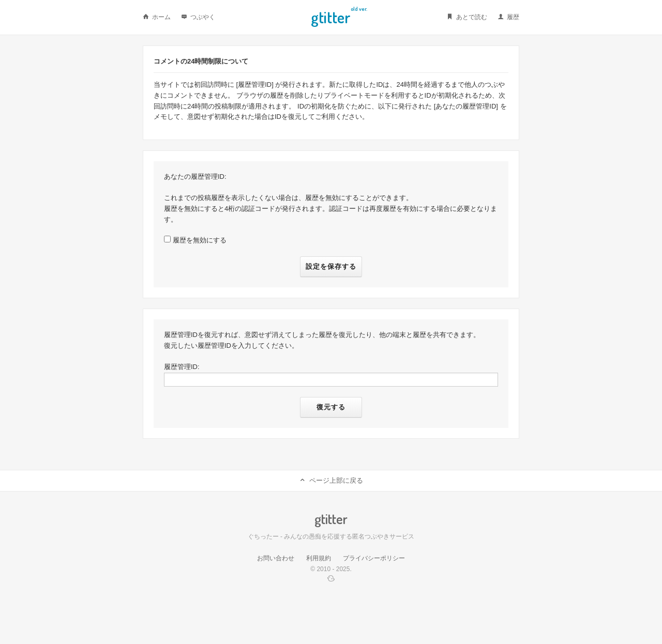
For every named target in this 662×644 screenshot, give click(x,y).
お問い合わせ (276, 558)
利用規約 (319, 558)
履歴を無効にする (200, 240)
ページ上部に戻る (331, 480)
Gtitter (331, 16)
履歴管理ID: (182, 367)
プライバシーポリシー (374, 558)
